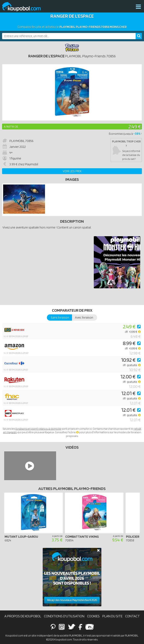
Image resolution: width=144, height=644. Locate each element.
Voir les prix (72, 171)
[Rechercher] (139, 36)
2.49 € (135, 126)
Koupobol (24, 7)
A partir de (11, 127)
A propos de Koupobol (23, 616)
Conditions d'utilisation (64, 616)
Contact (132, 616)
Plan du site (112, 616)
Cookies (93, 616)
